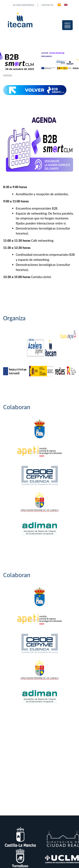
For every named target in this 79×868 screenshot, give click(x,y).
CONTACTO (47, 5)
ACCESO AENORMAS (23, 5)
